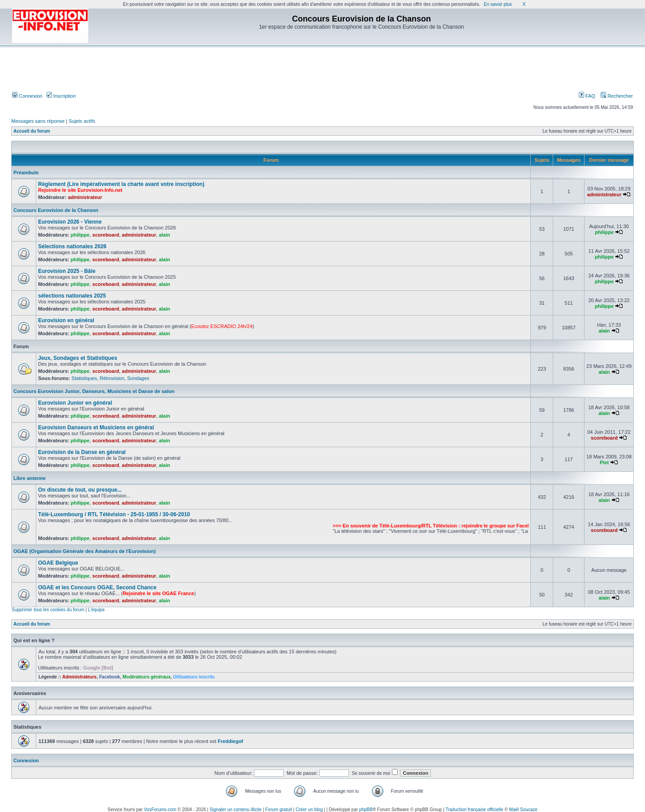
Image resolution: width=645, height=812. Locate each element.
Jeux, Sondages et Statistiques (78, 358)
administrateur (85, 197)
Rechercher (617, 96)
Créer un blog (309, 810)
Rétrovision (112, 378)
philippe (80, 235)
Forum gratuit (278, 810)
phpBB (366, 810)
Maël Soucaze (523, 810)
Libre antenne (30, 478)
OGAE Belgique (58, 563)
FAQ (587, 96)
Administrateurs (80, 677)
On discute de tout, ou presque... (80, 490)
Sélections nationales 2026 (72, 246)
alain (165, 235)
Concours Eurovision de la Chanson (56, 210)
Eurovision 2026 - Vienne (70, 222)
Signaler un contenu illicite (236, 810)
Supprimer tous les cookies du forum (48, 610)
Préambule (26, 173)
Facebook (110, 677)
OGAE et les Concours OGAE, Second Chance (97, 587)
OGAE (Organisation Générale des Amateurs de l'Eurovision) (85, 551)
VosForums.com (160, 810)
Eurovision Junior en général (75, 403)
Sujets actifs (82, 121)
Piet (604, 462)
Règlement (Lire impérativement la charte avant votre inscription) (121, 184)
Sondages (138, 378)
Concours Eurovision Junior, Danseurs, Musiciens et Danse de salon (94, 391)
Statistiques (84, 378)
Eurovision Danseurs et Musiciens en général (96, 428)
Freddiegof (230, 741)
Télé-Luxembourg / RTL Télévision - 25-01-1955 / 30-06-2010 (114, 514)
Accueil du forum (32, 131)
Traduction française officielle (475, 810)
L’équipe (96, 610)
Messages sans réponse (38, 121)
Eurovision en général (66, 320)
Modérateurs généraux (146, 677)
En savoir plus (498, 4)
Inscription (61, 96)
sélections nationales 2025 (72, 296)
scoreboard (106, 235)
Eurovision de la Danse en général (82, 452)
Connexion (27, 96)
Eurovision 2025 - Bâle (67, 271)
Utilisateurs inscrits (194, 677)
